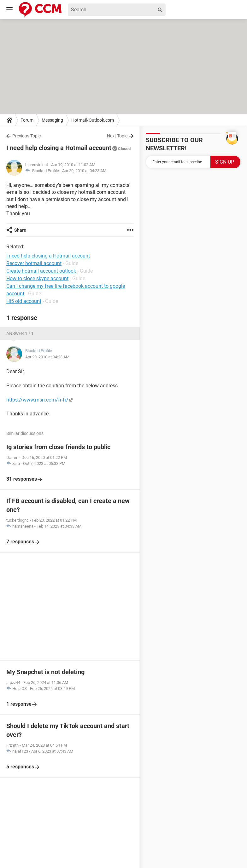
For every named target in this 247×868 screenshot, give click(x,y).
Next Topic (117, 136)
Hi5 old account (24, 301)
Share (20, 230)
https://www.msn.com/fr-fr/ (37, 400)
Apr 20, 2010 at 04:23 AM (84, 171)
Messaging (52, 120)
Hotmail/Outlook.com (93, 120)
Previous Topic (26, 136)
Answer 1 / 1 (20, 333)
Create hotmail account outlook (41, 271)
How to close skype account (37, 278)
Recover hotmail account (34, 263)
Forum (27, 120)
